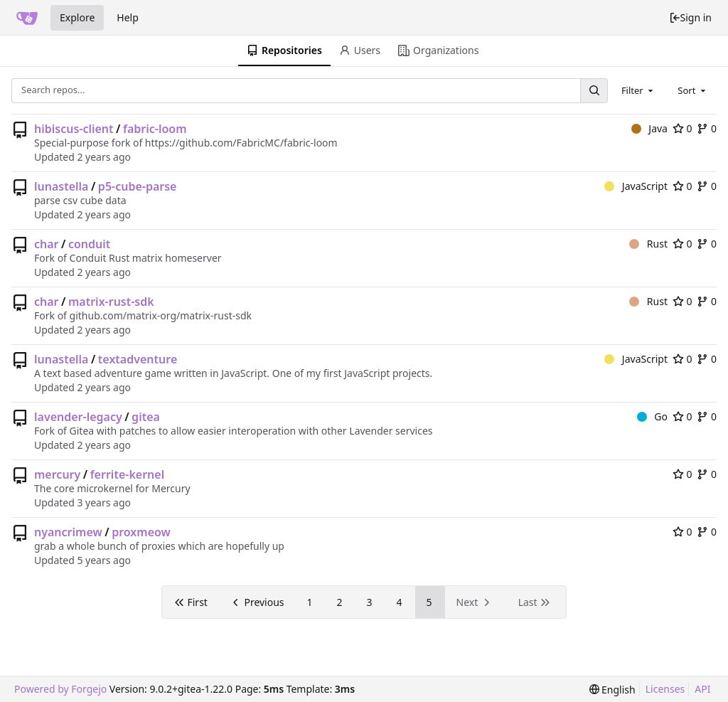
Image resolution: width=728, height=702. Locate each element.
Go (652, 416)
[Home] (27, 18)
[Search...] (594, 91)
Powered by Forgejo (60, 689)
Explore (77, 17)
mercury (57, 474)
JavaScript (636, 186)
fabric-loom (155, 129)
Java (649, 128)
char (47, 244)
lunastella (61, 186)
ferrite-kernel (128, 474)
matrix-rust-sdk (111, 302)
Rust (648, 244)
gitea (146, 417)
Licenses (665, 689)
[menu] (612, 690)
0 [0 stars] (682, 128)
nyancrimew (68, 532)
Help (128, 17)
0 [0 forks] (707, 128)
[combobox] (638, 90)
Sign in (690, 17)
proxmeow (141, 532)
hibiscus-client (74, 129)
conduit (89, 244)
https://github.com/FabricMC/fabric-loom (241, 143)
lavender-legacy (78, 417)
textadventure (138, 359)
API (702, 689)
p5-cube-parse (138, 186)
